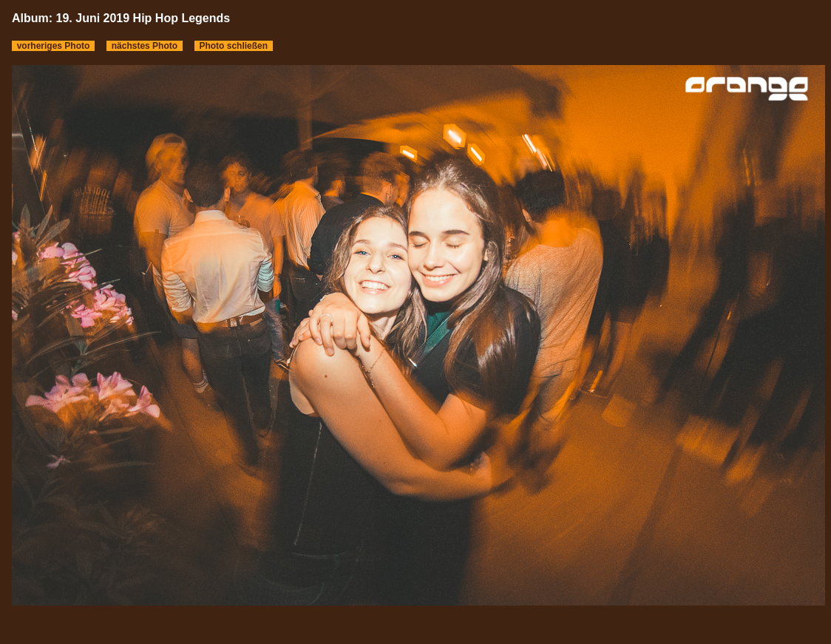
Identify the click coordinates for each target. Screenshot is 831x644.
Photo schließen (234, 46)
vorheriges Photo (53, 46)
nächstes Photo (145, 46)
